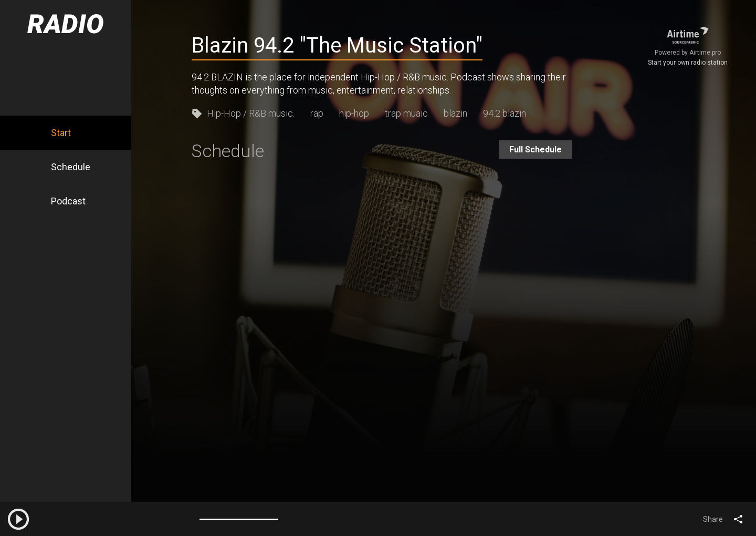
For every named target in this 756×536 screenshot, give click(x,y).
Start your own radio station (688, 63)
